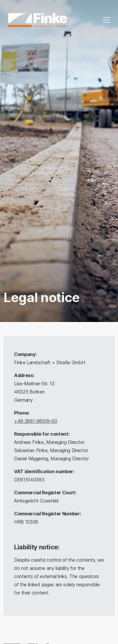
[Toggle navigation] (107, 20)
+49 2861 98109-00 (36, 421)
